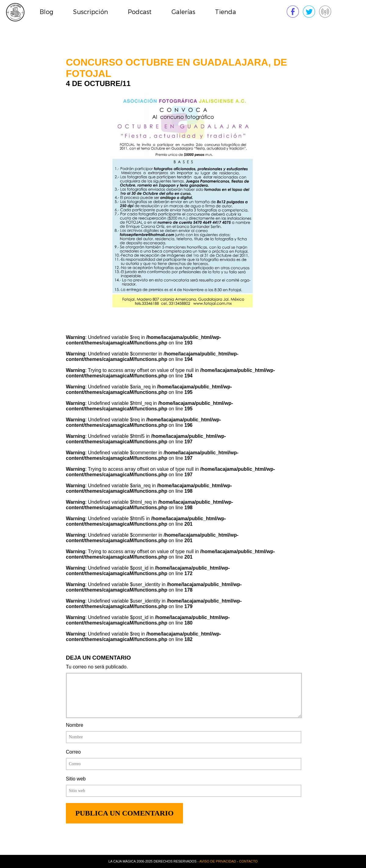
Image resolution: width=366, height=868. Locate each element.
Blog (47, 12)
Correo (73, 752)
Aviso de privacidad (218, 861)
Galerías (183, 12)
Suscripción (91, 12)
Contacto (248, 861)
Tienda (226, 12)
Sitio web (76, 779)
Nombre (75, 725)
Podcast (140, 12)
